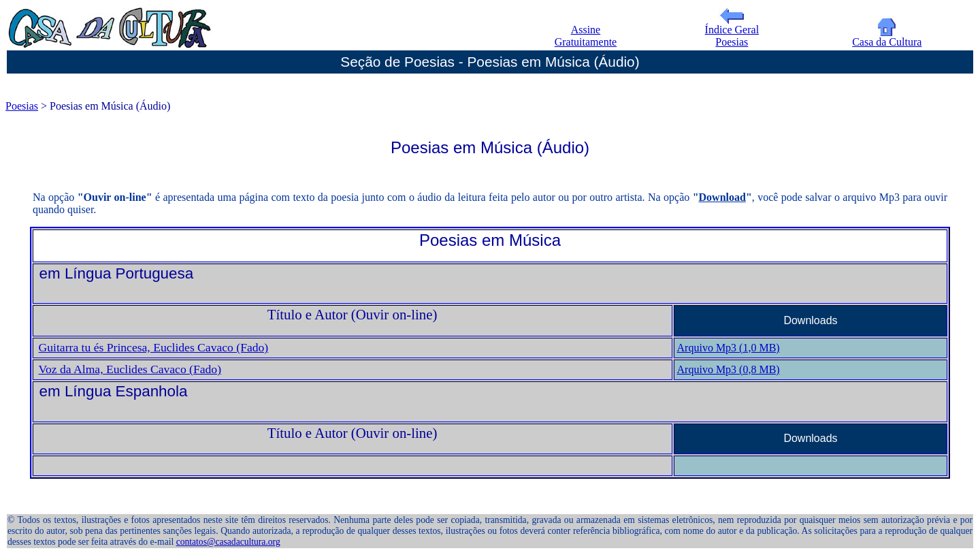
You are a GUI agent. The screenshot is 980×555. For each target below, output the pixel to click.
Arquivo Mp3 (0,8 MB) (729, 369)
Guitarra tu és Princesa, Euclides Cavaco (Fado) (154, 347)
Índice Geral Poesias (732, 31)
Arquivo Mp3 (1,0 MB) (729, 348)
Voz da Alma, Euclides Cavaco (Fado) (130, 369)
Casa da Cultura (887, 37)
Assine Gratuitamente (586, 36)
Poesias (22, 106)
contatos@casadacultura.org (228, 542)
